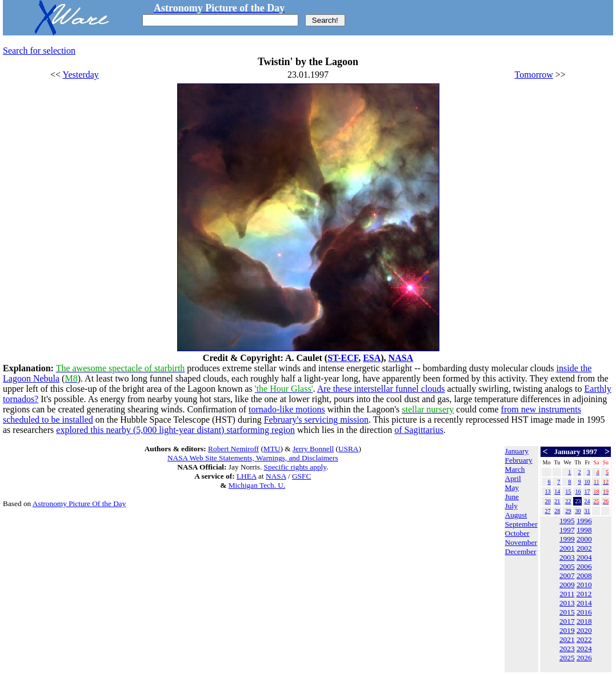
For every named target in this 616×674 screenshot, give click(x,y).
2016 (584, 612)
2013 (567, 603)
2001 (567, 548)
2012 (584, 594)
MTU (272, 449)
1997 (567, 530)
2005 (567, 566)
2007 (567, 575)
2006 (584, 566)
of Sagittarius (419, 430)
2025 (567, 658)
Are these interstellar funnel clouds (381, 389)
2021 (567, 639)
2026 (584, 658)
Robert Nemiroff (233, 449)
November (521, 542)
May (512, 488)
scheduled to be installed (48, 420)
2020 (584, 630)
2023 (567, 649)
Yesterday (81, 75)
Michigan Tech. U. (257, 485)
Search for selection (39, 51)
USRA (349, 449)
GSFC (301, 476)
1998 (584, 530)
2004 (584, 557)
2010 (584, 585)
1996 (584, 521)
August (516, 515)
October (517, 533)
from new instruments (541, 409)
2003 (567, 557)
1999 (567, 539)
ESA (372, 358)
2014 (584, 603)
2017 (567, 621)
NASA (401, 358)
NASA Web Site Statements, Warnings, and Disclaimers (253, 458)
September (521, 524)
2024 (584, 649)
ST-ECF (343, 358)
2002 (584, 548)
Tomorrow (534, 75)
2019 (567, 630)
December (521, 551)
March (515, 469)
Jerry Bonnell (313, 449)
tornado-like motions (287, 409)
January (517, 451)
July (511, 506)
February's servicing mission (316, 420)
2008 (584, 575)
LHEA (247, 476)
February (519, 460)
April (513, 478)
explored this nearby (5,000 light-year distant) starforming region (175, 430)
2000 (584, 539)
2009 (567, 585)
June (512, 497)
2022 (584, 639)
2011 (567, 594)
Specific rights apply (295, 467)
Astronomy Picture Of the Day (79, 504)
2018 (584, 621)
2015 (567, 612)
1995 (567, 521)
